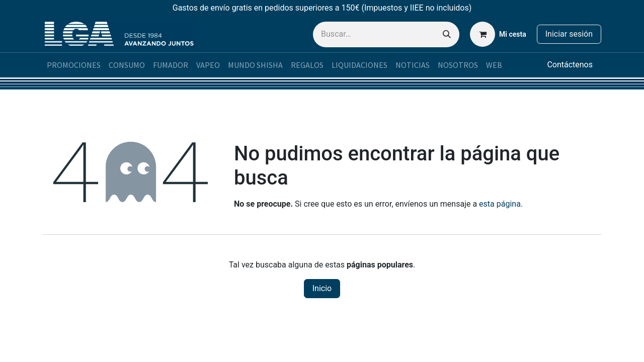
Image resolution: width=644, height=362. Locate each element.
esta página (500, 204)
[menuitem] (74, 65)
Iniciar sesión (569, 34)
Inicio (322, 288)
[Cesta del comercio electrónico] (498, 34)
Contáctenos (570, 65)
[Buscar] (447, 34)
